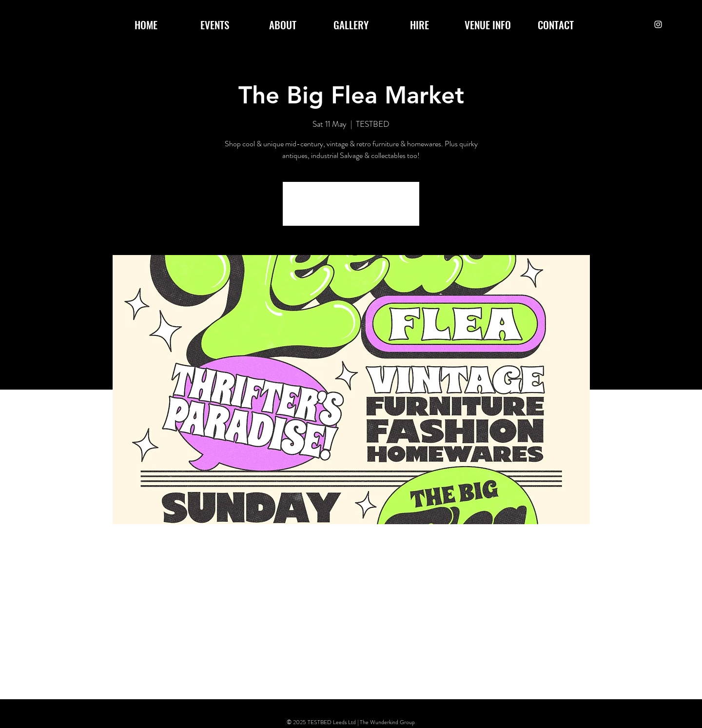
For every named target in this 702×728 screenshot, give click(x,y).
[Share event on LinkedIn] (198, 673)
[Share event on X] (174, 673)
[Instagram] (658, 24)
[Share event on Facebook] (150, 673)
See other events (351, 210)
